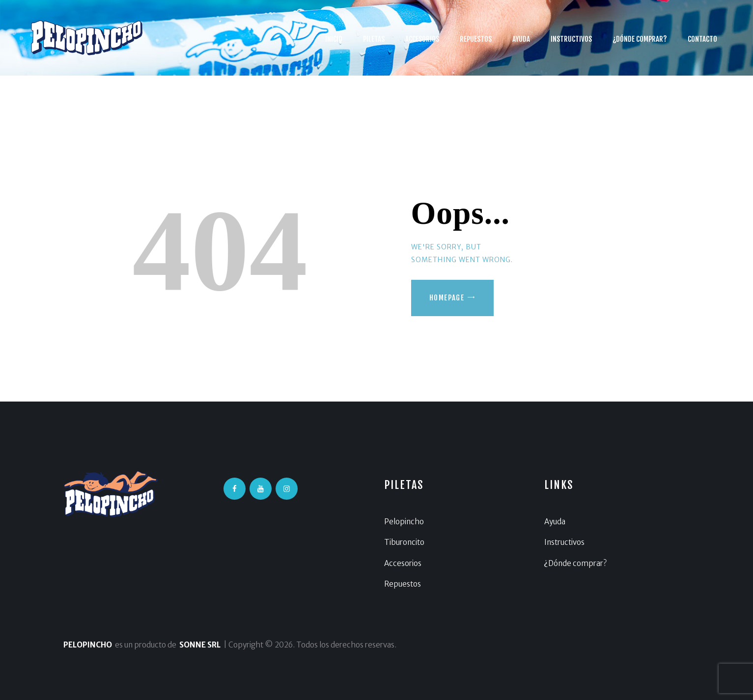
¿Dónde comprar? (575, 563)
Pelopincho (404, 522)
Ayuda (555, 522)
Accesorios (403, 563)
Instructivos (564, 542)
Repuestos (403, 584)
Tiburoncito (404, 542)
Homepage (447, 298)
